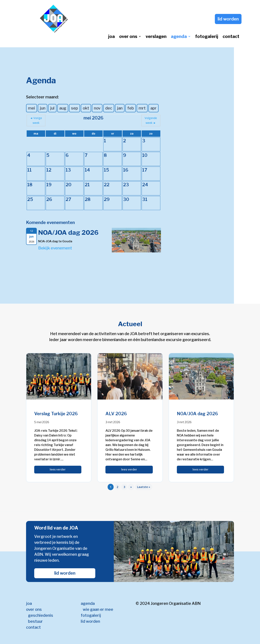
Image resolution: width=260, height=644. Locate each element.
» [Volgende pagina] (131, 487)
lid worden (228, 19)
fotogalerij (207, 37)
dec (109, 108)
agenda (179, 37)
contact (231, 37)
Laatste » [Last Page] (144, 487)
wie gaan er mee (98, 609)
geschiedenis (41, 615)
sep (74, 108)
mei (32, 108)
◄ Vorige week (36, 120)
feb (131, 108)
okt (86, 108)
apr (153, 108)
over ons (128, 37)
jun (43, 108)
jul (52, 108)
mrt (142, 108)
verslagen (156, 37)
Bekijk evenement (55, 248)
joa (111, 37)
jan (120, 108)
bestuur (35, 621)
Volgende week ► (151, 120)
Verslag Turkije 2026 (56, 414)
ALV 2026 (116, 414)
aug (63, 108)
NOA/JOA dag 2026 (68, 232)
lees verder (58, 469)
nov (97, 108)
